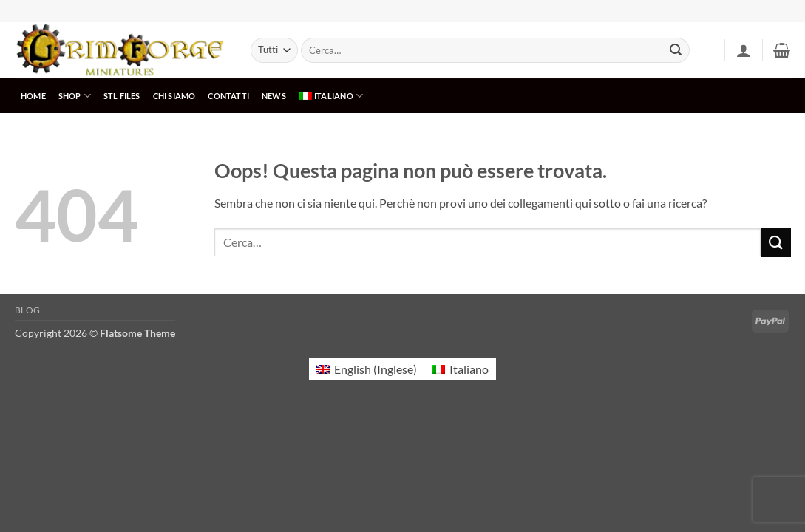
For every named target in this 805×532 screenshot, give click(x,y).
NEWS (274, 96)
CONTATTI (228, 96)
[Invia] (676, 50)
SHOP (75, 96)
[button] (744, 50)
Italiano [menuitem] (469, 369)
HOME (33, 96)
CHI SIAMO (174, 96)
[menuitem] (330, 96)
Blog (28, 310)
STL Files (122, 96)
